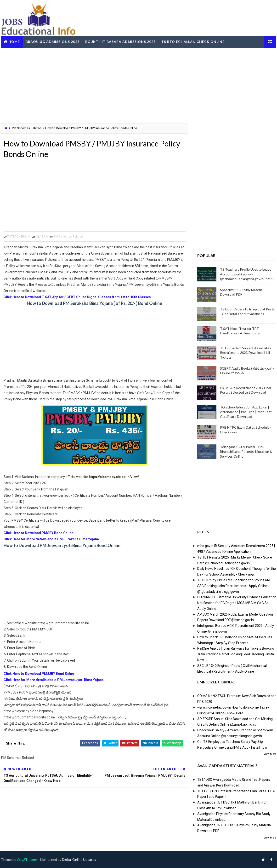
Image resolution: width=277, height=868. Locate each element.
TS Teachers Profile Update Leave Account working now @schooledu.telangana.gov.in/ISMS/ (247, 274)
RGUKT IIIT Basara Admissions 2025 (120, 42)
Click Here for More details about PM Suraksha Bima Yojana (51, 539)
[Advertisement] (139, 85)
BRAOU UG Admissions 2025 (53, 42)
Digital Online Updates (79, 859)
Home (14, 42)
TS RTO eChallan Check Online (193, 42)
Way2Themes (27, 859)
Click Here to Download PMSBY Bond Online (38, 533)
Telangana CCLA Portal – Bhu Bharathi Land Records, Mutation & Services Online (246, 451)
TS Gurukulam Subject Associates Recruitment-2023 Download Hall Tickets (246, 353)
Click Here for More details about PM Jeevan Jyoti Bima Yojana (54, 680)
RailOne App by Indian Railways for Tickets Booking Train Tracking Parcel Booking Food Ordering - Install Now (236, 654)
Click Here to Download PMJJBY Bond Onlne (39, 674)
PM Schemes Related (27, 128)
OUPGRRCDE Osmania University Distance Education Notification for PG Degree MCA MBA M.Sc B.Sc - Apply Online (237, 603)
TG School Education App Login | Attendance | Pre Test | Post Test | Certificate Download (247, 412)
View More (270, 754)
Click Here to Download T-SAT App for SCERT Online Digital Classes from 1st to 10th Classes (77, 297)
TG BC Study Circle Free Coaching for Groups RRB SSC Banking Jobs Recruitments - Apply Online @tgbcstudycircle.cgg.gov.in (234, 586)
